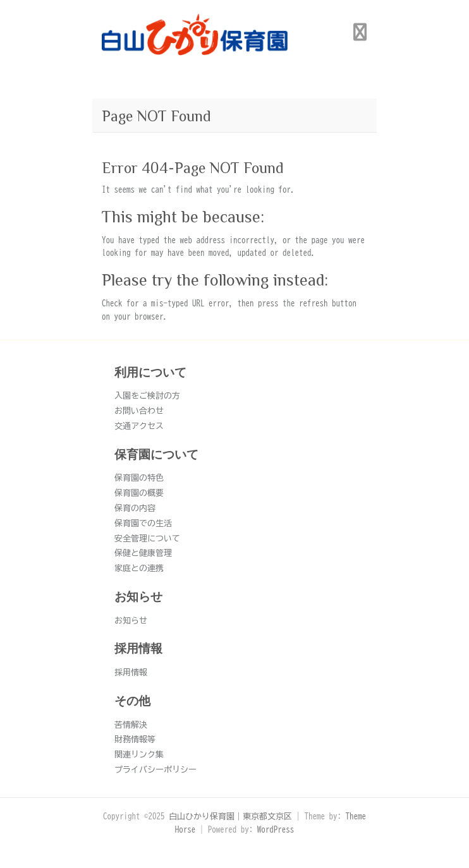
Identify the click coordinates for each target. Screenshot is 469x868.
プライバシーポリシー (155, 770)
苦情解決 (131, 725)
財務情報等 (135, 739)
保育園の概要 (139, 493)
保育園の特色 (139, 478)
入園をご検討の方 (147, 396)
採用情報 (131, 672)
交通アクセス (139, 426)
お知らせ (131, 621)
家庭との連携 (139, 568)
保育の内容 (135, 508)
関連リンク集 (139, 755)
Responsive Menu (360, 32)
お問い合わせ (139, 411)
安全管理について (147, 539)
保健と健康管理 (143, 553)
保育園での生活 (143, 523)
